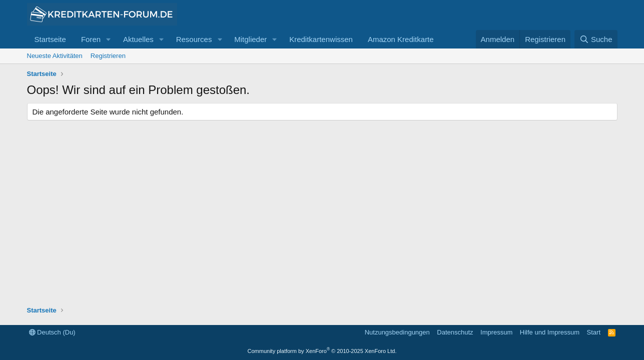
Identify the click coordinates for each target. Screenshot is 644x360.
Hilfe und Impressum (550, 332)
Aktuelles (138, 39)
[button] (109, 39)
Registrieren (108, 56)
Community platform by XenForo (322, 351)
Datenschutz (455, 332)
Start (594, 332)
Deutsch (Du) (52, 332)
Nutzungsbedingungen (397, 332)
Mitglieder (250, 39)
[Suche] (596, 39)
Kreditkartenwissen (321, 39)
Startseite (50, 39)
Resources (194, 39)
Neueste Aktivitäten (55, 56)
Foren (91, 39)
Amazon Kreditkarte (401, 39)
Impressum (496, 332)
